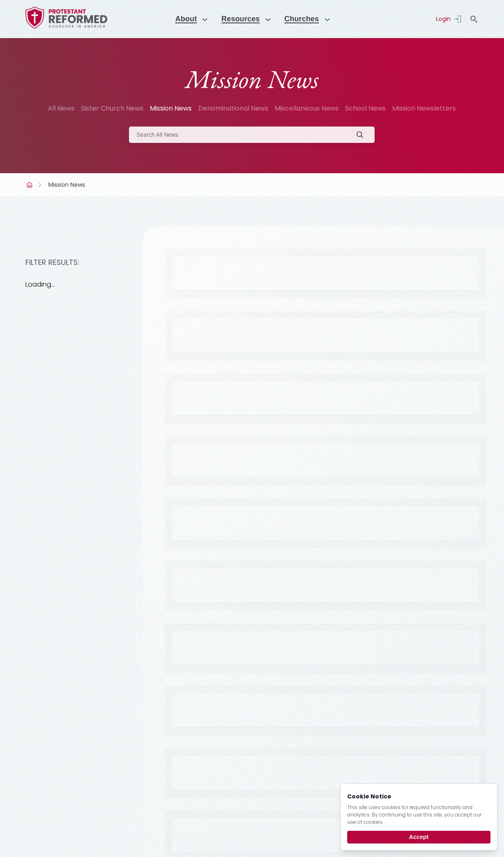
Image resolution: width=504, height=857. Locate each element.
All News (61, 108)
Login (443, 19)
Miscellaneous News (307, 108)
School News (365, 108)
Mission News (171, 108)
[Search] (252, 135)
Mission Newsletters (424, 108)
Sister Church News (112, 108)
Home (30, 185)
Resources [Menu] (240, 19)
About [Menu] (182, 19)
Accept (419, 837)
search (474, 19)
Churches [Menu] (305, 19)
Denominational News (233, 108)
